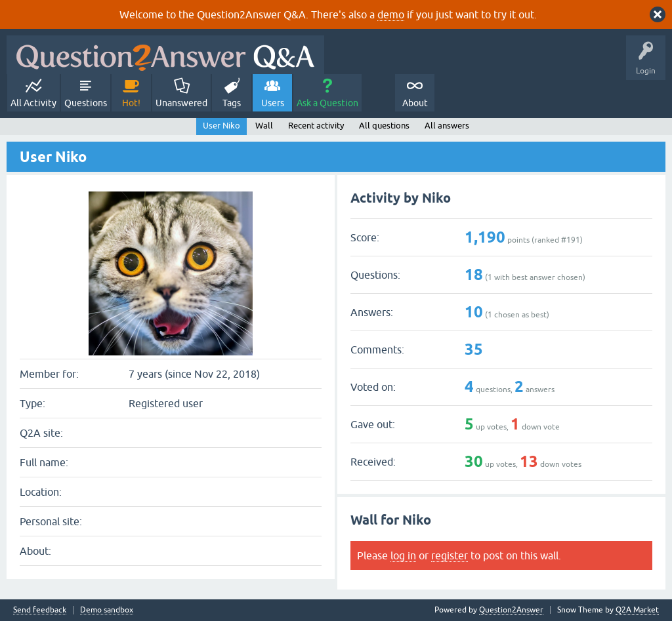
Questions (86, 103)
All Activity (33, 103)
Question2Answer (511, 610)
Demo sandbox (107, 610)
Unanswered (181, 103)
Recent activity (316, 126)
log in (403, 555)
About (415, 103)
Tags (232, 103)
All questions (384, 126)
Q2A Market (637, 610)
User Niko (221, 126)
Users (273, 103)
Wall (264, 126)
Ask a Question (327, 103)
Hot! (131, 103)
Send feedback (40, 610)
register (450, 555)
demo (391, 14)
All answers (447, 126)
